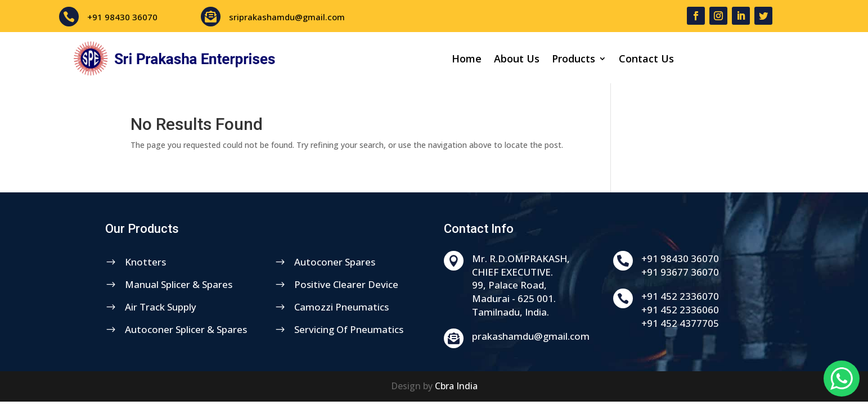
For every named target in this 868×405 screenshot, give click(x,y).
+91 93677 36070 (726, 272)
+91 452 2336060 (726, 310)
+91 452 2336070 (726, 296)
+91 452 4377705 (726, 323)
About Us (517, 60)
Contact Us (646, 60)
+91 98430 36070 (122, 17)
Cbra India (456, 386)
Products (574, 60)
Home (467, 60)
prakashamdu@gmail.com (576, 336)
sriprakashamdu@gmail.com (287, 17)
